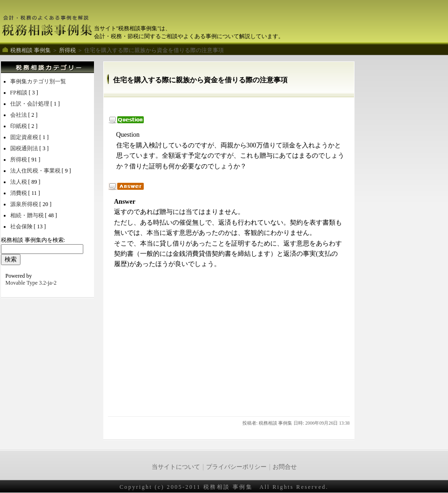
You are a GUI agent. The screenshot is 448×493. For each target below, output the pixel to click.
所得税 (68, 50)
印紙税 (19, 126)
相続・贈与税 (28, 215)
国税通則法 (25, 148)
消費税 (19, 193)
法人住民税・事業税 (36, 171)
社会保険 (22, 227)
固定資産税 (25, 137)
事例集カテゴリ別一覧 (38, 81)
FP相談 (20, 93)
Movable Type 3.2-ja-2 (31, 283)
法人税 (19, 182)
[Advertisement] (221, 106)
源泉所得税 (25, 204)
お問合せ (285, 467)
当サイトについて (176, 467)
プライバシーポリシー (236, 467)
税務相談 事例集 (30, 50)
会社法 (19, 115)
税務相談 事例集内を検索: (33, 240)
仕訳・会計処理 (30, 104)
